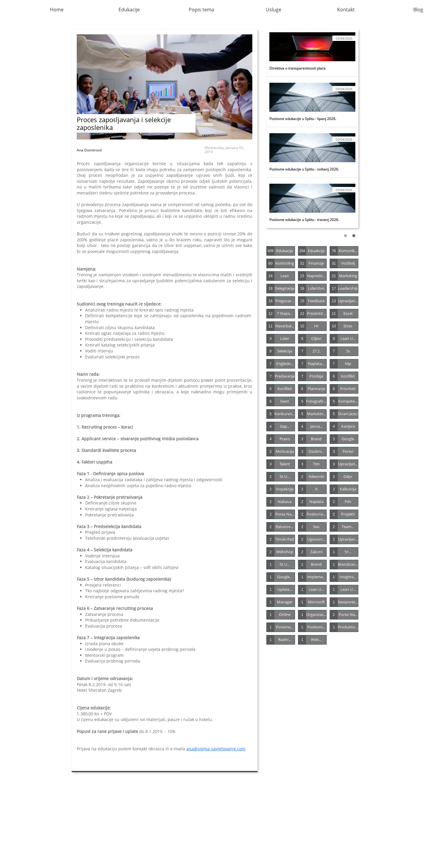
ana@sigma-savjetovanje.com (216, 749)
